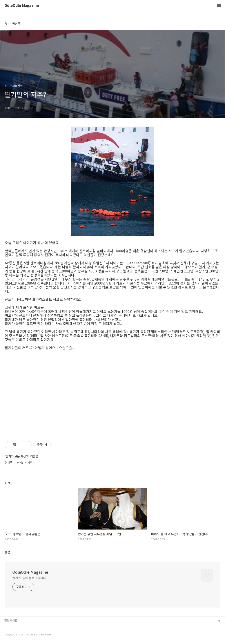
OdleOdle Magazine (22, 6)
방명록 (16, 24)
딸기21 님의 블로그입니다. (30, 578)
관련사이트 (11, 620)
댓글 (7, 552)
